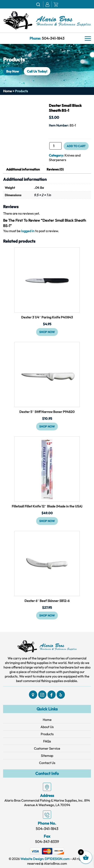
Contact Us (47, 763)
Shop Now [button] (47, 332)
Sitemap (47, 756)
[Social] (33, 695)
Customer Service (47, 748)
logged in (28, 231)
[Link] (47, 20)
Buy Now (13, 71)
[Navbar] (88, 39)
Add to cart (76, 146)
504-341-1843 (53, 38)
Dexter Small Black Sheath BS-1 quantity (49, 147)
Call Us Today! (37, 71)
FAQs (47, 741)
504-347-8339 (47, 842)
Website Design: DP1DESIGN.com (45, 859)
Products (47, 734)
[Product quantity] (55, 146)
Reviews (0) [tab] (55, 169)
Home (7, 91)
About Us (47, 727)
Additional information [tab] (23, 169)
